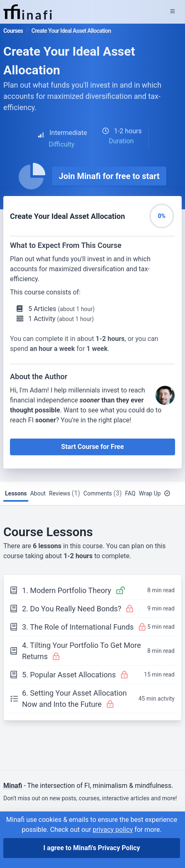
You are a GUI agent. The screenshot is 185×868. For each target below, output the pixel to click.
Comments (103, 493)
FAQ (130, 493)
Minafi (13, 786)
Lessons (16, 493)
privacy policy (113, 830)
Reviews (65, 493)
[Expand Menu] (173, 12)
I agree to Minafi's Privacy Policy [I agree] (92, 848)
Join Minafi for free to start (109, 176)
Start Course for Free (92, 447)
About (38, 493)
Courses (13, 31)
